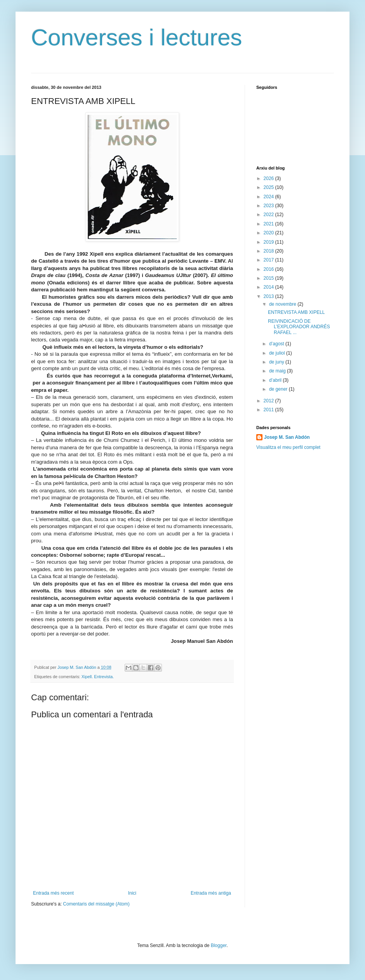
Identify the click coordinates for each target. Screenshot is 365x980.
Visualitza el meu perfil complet (288, 447)
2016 (269, 269)
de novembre (283, 304)
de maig (278, 371)
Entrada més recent (53, 893)
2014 (269, 287)
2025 (269, 187)
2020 (269, 233)
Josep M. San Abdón (287, 437)
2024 (269, 197)
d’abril (276, 380)
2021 (269, 224)
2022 (269, 215)
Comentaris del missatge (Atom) (96, 904)
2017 (269, 260)
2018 (269, 251)
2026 (269, 178)
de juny (277, 362)
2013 (269, 296)
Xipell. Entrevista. (98, 677)
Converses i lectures (137, 37)
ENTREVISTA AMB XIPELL (296, 312)
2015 (269, 278)
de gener (279, 389)
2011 (269, 410)
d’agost (277, 344)
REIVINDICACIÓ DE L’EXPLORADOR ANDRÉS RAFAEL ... (299, 327)
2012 (269, 401)
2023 (269, 206)
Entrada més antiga (211, 893)
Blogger (219, 945)
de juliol (278, 353)
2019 (269, 242)
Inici (132, 893)
